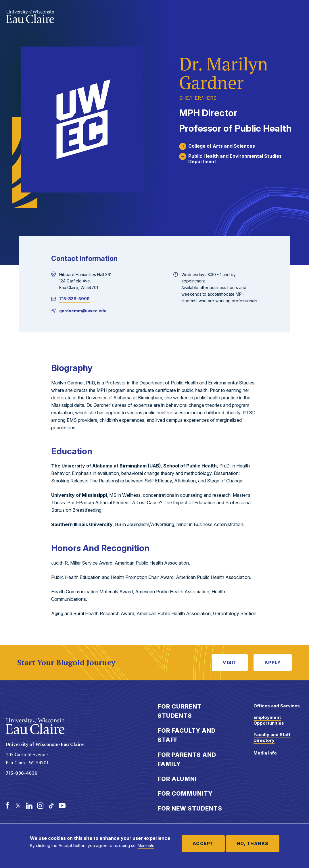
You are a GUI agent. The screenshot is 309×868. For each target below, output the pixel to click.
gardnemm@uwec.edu (83, 311)
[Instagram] (40, 806)
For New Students (190, 809)
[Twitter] (18, 806)
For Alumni (177, 779)
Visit (230, 662)
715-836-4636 (22, 773)
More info (146, 846)
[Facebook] (7, 806)
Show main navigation (298, 16)
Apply (273, 662)
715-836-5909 (74, 299)
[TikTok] (51, 806)
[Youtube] (62, 806)
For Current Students (180, 711)
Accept (203, 843)
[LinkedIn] (29, 806)
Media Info (265, 753)
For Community (185, 794)
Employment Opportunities (269, 720)
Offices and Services (277, 706)
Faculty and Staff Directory (272, 737)
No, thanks (253, 843)
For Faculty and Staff (187, 735)
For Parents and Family (187, 760)
